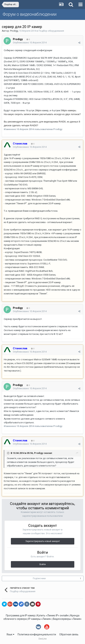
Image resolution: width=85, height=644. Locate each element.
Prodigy (14, 31)
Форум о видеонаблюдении (30, 14)
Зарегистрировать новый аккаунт (43, 541)
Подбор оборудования (51, 31)
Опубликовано (30, 43)
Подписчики (39, 578)
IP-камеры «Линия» (40, 619)
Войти (43, 564)
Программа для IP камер (20, 615)
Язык (10, 634)
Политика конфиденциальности (37, 634)
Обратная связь (69, 634)
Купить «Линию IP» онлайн (53, 615)
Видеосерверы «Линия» (67, 619)
